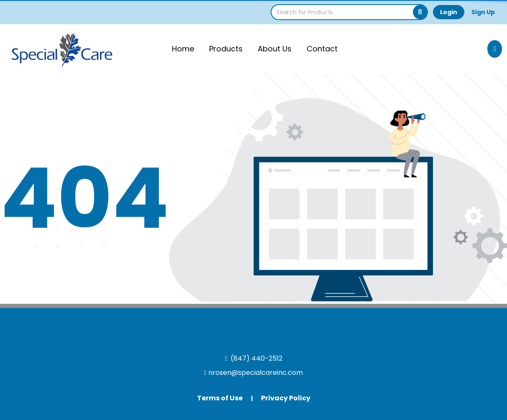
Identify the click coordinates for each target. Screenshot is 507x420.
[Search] (420, 12)
